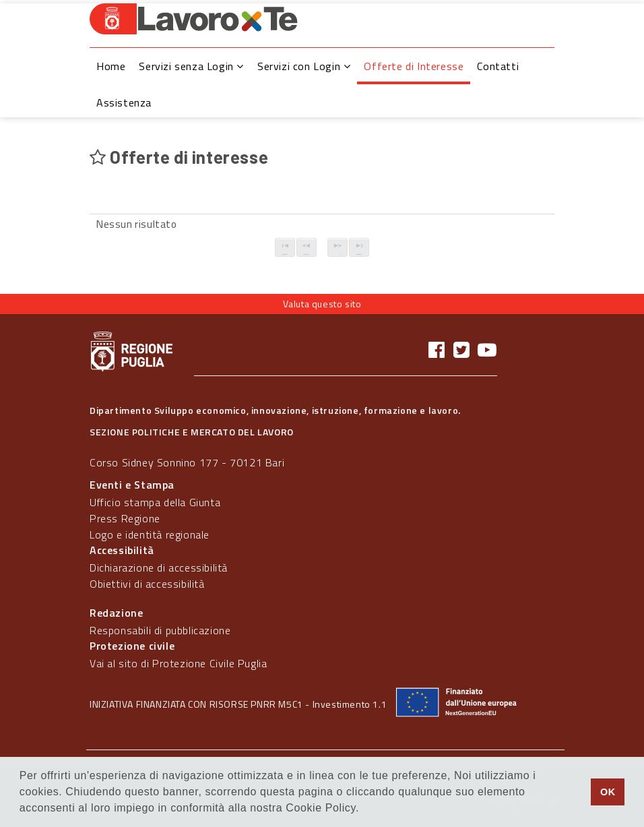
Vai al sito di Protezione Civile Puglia (178, 663)
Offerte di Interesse (414, 66)
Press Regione (125, 518)
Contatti (498, 66)
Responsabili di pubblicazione (160, 630)
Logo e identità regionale (150, 534)
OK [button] (608, 792)
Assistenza (124, 102)
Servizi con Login (304, 66)
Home (111, 66)
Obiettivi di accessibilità (147, 584)
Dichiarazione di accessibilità (159, 568)
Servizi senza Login (191, 66)
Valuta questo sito (322, 304)
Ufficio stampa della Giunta (155, 502)
